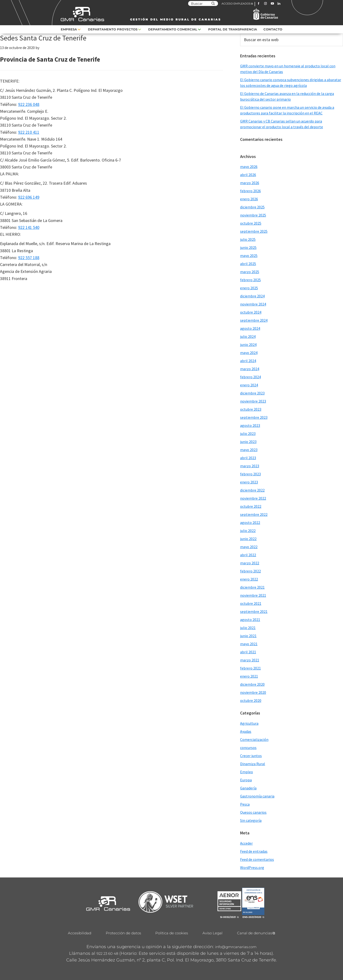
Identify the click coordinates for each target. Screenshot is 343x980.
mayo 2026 (249, 167)
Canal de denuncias (255, 933)
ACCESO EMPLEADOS (236, 4)
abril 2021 (248, 652)
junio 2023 (248, 442)
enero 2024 (249, 385)
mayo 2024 (249, 353)
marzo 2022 (250, 563)
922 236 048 (29, 104)
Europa (246, 780)
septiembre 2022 (254, 514)
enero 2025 (249, 288)
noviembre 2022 (253, 498)
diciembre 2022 (252, 490)
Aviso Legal (212, 933)
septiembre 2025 (254, 231)
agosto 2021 (250, 620)
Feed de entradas (254, 851)
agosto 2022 (250, 522)
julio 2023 (248, 433)
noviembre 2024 (253, 304)
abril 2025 (248, 264)
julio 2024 (248, 336)
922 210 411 (29, 132)
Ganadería (248, 788)
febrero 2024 (250, 377)
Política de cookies (172, 933)
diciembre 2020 (252, 684)
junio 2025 (248, 247)
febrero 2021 (250, 668)
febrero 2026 (250, 191)
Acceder (246, 843)
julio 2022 (248, 531)
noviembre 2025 (253, 215)
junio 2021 (248, 636)
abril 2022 (248, 555)
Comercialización (254, 739)
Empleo (247, 772)
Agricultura (249, 723)
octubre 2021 (251, 603)
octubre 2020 (251, 700)
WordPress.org (252, 867)
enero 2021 (249, 676)
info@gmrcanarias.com (236, 947)
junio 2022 (248, 539)
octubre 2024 (251, 312)
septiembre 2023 (254, 417)
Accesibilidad (80, 933)
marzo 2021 (250, 660)
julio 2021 (248, 628)
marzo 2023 (250, 466)
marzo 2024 (250, 369)
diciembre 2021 (252, 587)
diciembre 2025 (252, 207)
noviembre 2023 (253, 401)
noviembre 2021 (253, 595)
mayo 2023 (249, 450)
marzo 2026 (250, 183)
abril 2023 (248, 458)
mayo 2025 (249, 256)
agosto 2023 (250, 425)
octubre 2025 (251, 223)
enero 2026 (249, 199)
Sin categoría (251, 820)
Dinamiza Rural (253, 764)
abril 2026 (248, 175)
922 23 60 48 (107, 953)
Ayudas (246, 731)
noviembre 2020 (253, 692)
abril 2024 (248, 361)
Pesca (245, 804)
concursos (248, 748)
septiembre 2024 (254, 320)
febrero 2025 (250, 280)
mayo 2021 (249, 644)
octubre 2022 (251, 506)
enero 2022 (249, 579)
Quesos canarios (253, 812)
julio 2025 (248, 239)
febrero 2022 (250, 571)
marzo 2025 (250, 272)
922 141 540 (29, 227)
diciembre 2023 (252, 393)
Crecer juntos (251, 756)
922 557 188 (29, 258)
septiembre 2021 (254, 611)
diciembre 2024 (252, 296)
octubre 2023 (251, 409)
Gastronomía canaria (257, 796)
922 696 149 (29, 197)
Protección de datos (123, 933)
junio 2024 (248, 345)
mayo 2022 (249, 547)
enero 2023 (249, 482)
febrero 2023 (250, 474)
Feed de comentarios (257, 859)
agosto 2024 (250, 328)
